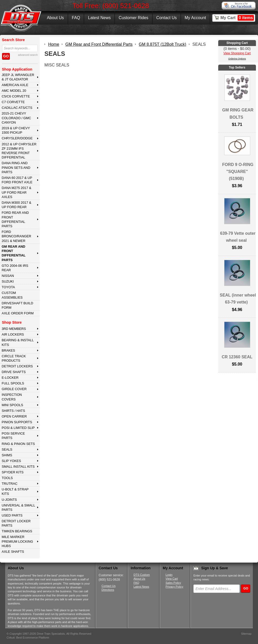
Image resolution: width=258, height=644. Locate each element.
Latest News (99, 18)
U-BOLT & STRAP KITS (15, 491)
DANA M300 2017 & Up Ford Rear (16, 205)
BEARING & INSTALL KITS (18, 342)
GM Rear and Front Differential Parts (13, 253)
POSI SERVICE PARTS (13, 436)
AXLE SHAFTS (13, 552)
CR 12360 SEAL (237, 357)
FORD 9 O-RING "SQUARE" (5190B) (238, 172)
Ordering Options (237, 59)
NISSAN (8, 276)
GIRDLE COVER (14, 389)
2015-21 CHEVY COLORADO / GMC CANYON (16, 118)
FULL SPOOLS (13, 383)
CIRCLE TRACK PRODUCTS (14, 358)
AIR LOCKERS (13, 334)
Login (169, 575)
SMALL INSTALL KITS (18, 467)
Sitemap (246, 634)
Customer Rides (134, 18)
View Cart (172, 579)
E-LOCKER (10, 378)
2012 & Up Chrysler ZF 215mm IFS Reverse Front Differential (19, 151)
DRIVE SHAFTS (14, 372)
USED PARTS (12, 515)
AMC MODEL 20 (14, 91)
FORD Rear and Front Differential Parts (15, 219)
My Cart (237, 18)
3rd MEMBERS (14, 329)
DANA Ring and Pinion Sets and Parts (16, 168)
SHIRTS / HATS (13, 411)
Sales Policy (173, 583)
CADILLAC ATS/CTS (17, 108)
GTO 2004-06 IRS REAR (15, 268)
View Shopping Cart (237, 53)
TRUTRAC (9, 484)
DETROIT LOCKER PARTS (16, 523)
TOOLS (7, 478)
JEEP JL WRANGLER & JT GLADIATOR (18, 77)
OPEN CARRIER (14, 416)
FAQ (76, 18)
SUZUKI (8, 281)
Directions (108, 590)
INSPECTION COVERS (12, 397)
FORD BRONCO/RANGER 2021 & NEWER (16, 236)
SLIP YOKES (11, 461)
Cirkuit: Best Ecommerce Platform (28, 638)
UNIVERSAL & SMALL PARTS (18, 507)
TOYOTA (8, 287)
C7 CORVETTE (13, 102)
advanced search (28, 55)
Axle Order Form (18, 313)
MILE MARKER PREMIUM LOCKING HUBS (17, 541)
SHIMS (7, 455)
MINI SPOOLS (12, 405)
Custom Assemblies (12, 295)
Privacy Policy (174, 587)
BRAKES (8, 350)
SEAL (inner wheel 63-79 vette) (238, 299)
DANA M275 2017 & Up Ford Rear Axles (16, 192)
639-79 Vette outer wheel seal (238, 237)
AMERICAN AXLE (15, 85)
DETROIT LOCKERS (17, 366)
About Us (55, 18)
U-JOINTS (9, 500)
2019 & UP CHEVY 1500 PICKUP (16, 130)
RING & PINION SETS (18, 444)
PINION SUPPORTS (17, 422)
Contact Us (166, 18)
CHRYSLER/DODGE (17, 138)
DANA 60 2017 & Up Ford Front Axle (17, 180)
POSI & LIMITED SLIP (18, 428)
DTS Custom (142, 575)
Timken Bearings (17, 531)
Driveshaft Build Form (17, 305)
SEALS (7, 449)
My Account (195, 18)
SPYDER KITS (13, 472)
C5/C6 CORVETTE (16, 96)
